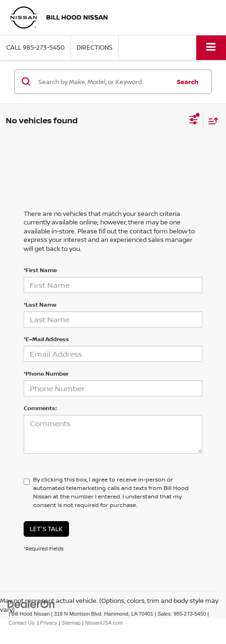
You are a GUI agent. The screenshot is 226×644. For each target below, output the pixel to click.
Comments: (40, 408)
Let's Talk (46, 529)
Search (188, 82)
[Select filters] (194, 121)
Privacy (49, 623)
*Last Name (40, 305)
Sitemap (71, 623)
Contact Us (22, 623)
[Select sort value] (211, 121)
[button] (35, 47)
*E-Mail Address (46, 339)
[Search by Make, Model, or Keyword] (103, 82)
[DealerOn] (31, 604)
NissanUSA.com (104, 623)
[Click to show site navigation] (211, 47)
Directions (95, 47)
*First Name (40, 270)
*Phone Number (46, 374)
